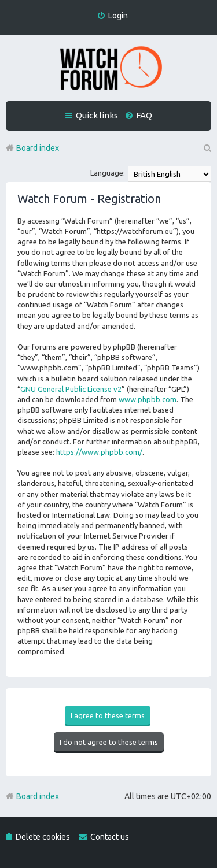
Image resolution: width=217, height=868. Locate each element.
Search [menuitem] (207, 148)
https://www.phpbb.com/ (99, 452)
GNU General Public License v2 (71, 389)
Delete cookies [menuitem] (43, 837)
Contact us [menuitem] (110, 837)
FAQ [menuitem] (144, 115)
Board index (38, 796)
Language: (108, 173)
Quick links (97, 115)
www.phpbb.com (148, 399)
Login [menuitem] (118, 16)
